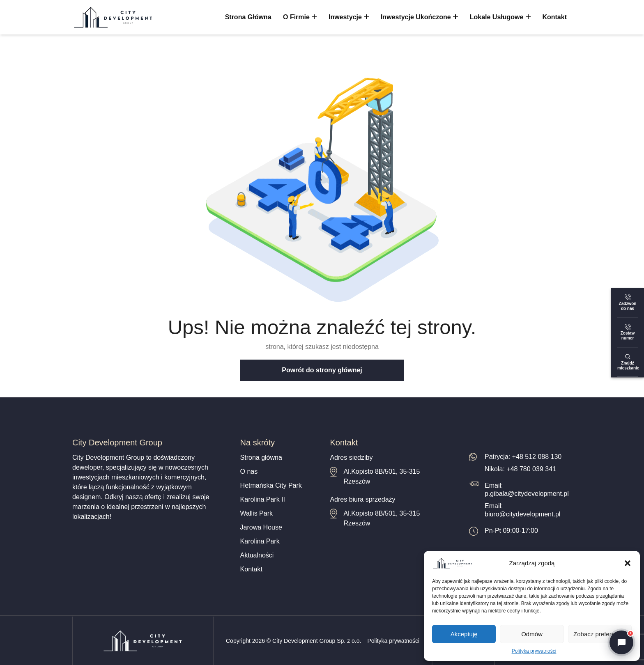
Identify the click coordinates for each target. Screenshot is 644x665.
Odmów (532, 634)
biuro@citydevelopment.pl (522, 514)
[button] (628, 563)
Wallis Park (256, 513)
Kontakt (554, 17)
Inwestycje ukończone (419, 17)
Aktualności (257, 555)
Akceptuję (464, 634)
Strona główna (248, 17)
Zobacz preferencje (600, 634)
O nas (249, 471)
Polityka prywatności (534, 651)
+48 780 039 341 (531, 469)
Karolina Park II (263, 499)
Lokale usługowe (500, 17)
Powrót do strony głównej (322, 370)
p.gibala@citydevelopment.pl (527, 494)
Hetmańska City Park (271, 485)
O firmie (300, 17)
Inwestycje (349, 17)
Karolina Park (260, 541)
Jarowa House (261, 527)
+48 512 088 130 (537, 457)
